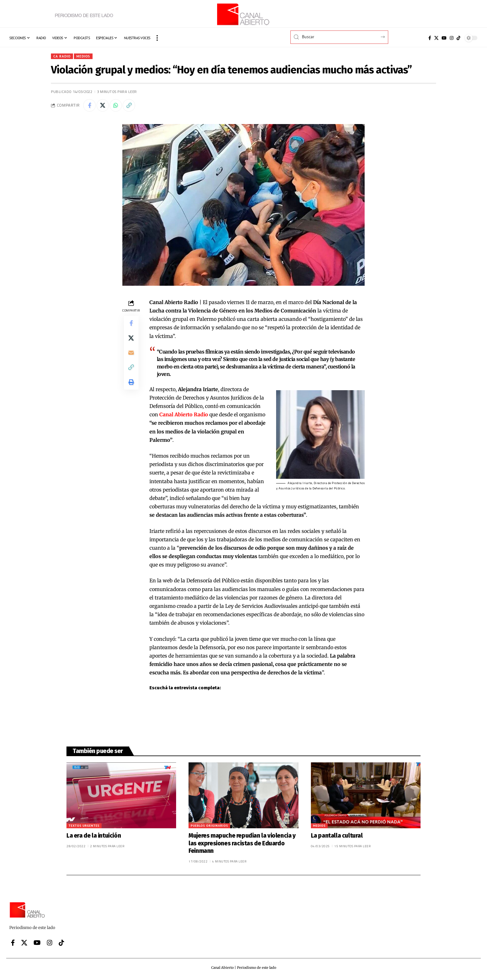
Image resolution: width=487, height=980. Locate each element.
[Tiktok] (458, 38)
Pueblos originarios (209, 826)
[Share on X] (103, 106)
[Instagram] (452, 38)
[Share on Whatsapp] (116, 106)
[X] (436, 38)
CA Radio (62, 56)
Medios (84, 56)
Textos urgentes (84, 826)
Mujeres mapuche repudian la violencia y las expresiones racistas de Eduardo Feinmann (242, 844)
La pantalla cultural (337, 836)
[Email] (131, 354)
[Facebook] (430, 38)
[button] (157, 38)
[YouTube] (444, 38)
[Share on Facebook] (89, 106)
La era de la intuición (94, 836)
